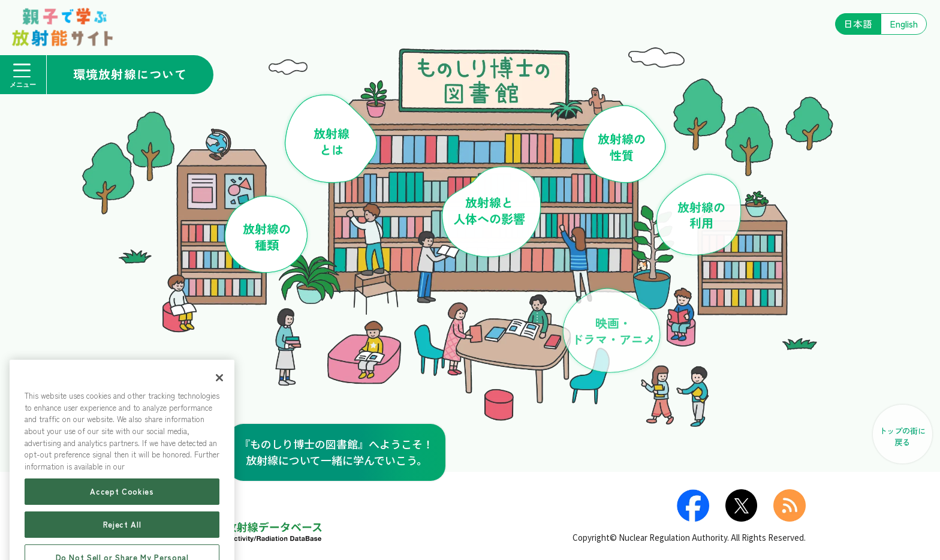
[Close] (219, 403)
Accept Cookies (122, 517)
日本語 (858, 24)
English (904, 24)
